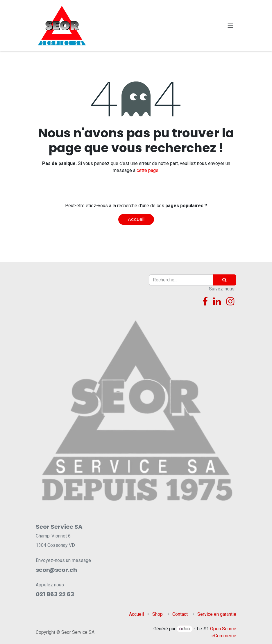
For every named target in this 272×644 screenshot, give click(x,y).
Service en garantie (217, 614)
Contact (180, 614)
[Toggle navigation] (230, 26)
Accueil (136, 219)
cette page (147, 170)
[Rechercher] (224, 280)
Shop (158, 614)
